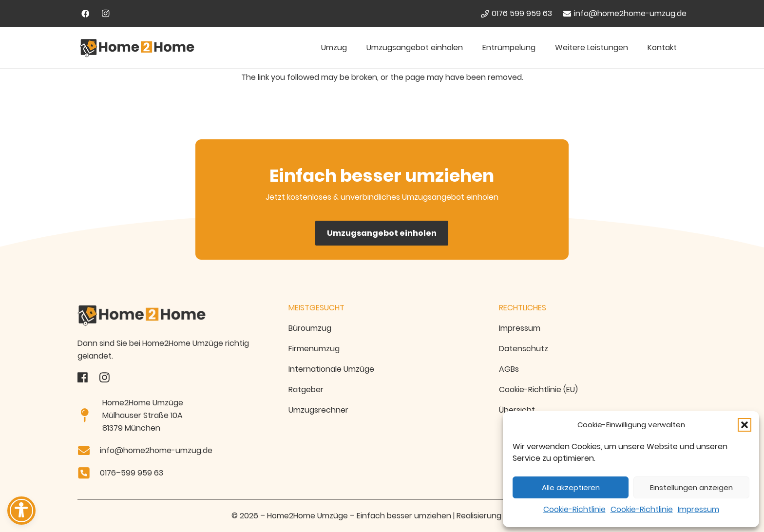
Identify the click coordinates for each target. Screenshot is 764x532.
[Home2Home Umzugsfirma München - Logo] (137, 47)
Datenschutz (524, 349)
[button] (745, 425)
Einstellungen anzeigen (691, 487)
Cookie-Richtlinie (574, 509)
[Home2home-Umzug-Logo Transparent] (171, 315)
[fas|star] (83, 378)
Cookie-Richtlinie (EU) (538, 389)
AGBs (509, 369)
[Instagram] (106, 14)
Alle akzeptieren (571, 487)
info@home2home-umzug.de (156, 450)
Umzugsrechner (318, 410)
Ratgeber (306, 389)
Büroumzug (310, 328)
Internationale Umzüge (331, 369)
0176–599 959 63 (132, 473)
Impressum (698, 509)
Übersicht (517, 410)
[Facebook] (85, 14)
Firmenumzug (314, 349)
